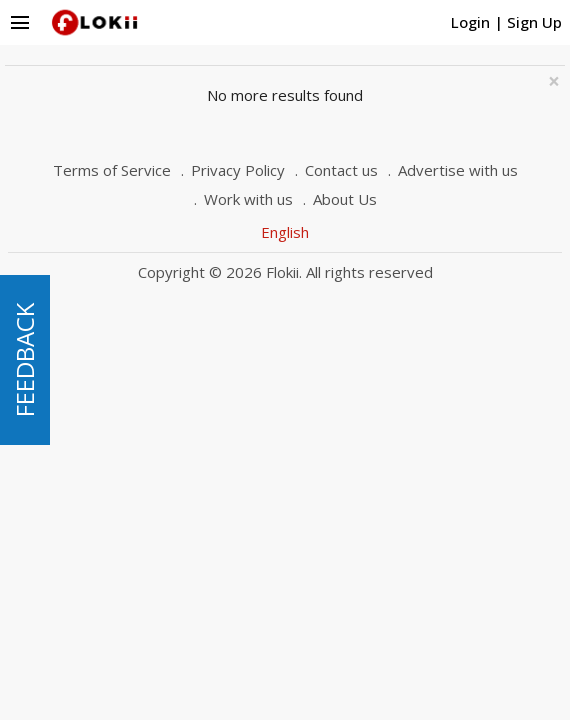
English (285, 232)
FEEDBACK (24, 360)
